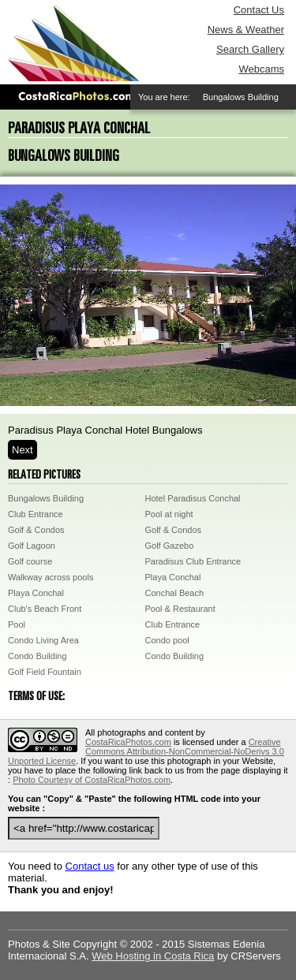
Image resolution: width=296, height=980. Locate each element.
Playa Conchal (173, 577)
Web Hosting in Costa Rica (153, 956)
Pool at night (169, 514)
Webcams (261, 69)
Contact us (90, 866)
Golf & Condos (36, 530)
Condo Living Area (43, 640)
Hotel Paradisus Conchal (193, 498)
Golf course (30, 561)
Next (22, 450)
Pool (17, 624)
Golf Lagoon (32, 546)
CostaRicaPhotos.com (128, 742)
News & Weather (246, 30)
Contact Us (259, 10)
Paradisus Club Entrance (193, 561)
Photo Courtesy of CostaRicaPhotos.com (92, 780)
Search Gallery (250, 49)
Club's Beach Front (45, 609)
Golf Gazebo (170, 546)
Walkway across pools (51, 577)
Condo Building (37, 656)
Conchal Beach (175, 593)
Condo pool (167, 640)
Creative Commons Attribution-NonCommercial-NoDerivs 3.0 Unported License (146, 751)
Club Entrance (36, 514)
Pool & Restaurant (180, 609)
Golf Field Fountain (45, 672)
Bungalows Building (46, 498)
